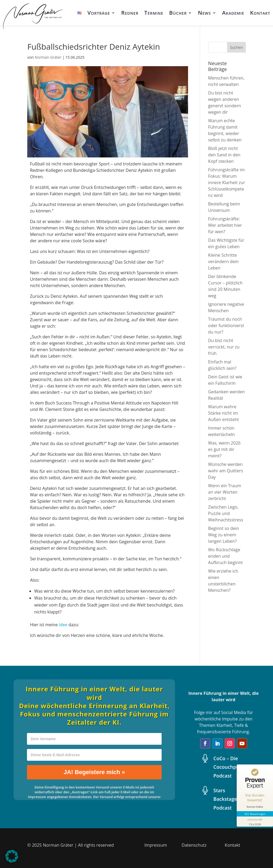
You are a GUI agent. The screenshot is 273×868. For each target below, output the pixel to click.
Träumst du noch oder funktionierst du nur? (226, 326)
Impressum (156, 845)
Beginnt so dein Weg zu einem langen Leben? (224, 535)
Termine (154, 13)
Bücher (178, 13)
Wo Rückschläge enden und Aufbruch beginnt (225, 556)
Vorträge (99, 13)
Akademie (233, 13)
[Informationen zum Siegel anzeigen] (255, 822)
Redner (130, 13)
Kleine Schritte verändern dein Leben (223, 261)
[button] (12, 856)
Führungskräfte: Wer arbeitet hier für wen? (225, 225)
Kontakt (260, 13)
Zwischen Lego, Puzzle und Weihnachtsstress (226, 513)
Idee (63, 625)
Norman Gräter (48, 57)
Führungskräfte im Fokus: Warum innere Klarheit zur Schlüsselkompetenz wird (227, 183)
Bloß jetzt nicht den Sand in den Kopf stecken (224, 155)
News (204, 13)
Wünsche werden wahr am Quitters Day (226, 471)
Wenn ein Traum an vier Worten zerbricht (225, 492)
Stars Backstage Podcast (225, 799)
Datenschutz (194, 845)
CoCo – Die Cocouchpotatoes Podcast (234, 767)
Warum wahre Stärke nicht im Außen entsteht (223, 413)
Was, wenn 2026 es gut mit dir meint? (224, 449)
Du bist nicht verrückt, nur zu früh (224, 347)
